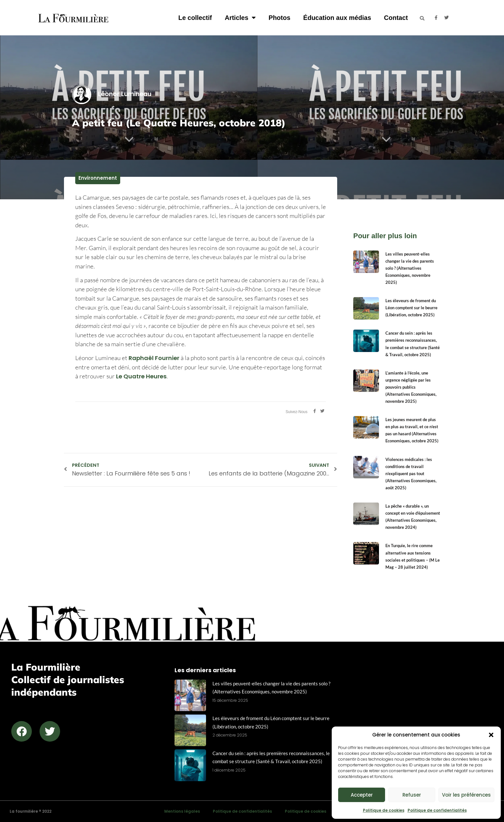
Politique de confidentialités (437, 810)
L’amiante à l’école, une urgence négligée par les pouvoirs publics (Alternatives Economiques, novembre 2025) (411, 387)
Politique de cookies (384, 810)
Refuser (412, 795)
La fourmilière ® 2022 (31, 811)
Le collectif (195, 18)
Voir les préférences (466, 795)
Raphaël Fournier (154, 358)
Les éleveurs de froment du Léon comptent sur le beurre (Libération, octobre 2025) (411, 308)
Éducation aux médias (337, 18)
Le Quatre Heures (141, 376)
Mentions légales (182, 811)
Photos (280, 18)
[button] (491, 735)
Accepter (362, 795)
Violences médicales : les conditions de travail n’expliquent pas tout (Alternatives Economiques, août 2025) (411, 474)
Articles (240, 18)
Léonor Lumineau (112, 94)
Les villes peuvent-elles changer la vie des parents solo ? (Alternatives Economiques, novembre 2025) (410, 268)
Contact (396, 18)
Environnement (98, 178)
